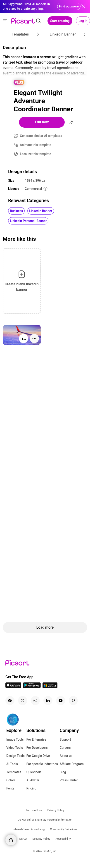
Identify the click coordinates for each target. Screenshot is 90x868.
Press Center (69, 780)
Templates (14, 772)
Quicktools (34, 772)
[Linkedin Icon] (48, 701)
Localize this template (36, 154)
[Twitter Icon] (23, 701)
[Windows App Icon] (50, 687)
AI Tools (12, 764)
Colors (11, 780)
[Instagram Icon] (35, 701)
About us (66, 756)
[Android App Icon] (32, 687)
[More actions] (34, 339)
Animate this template (36, 145)
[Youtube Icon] (61, 701)
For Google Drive (38, 756)
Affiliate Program (72, 764)
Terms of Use (34, 810)
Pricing (31, 788)
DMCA (23, 839)
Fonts (10, 788)
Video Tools (15, 748)
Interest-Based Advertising (29, 829)
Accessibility (63, 839)
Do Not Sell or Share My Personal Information (45, 820)
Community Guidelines (64, 829)
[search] (38, 21)
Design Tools (15, 756)
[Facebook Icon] (10, 701)
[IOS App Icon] (13, 687)
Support (65, 739)
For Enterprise (36, 739)
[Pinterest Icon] (73, 701)
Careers (65, 748)
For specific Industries (42, 764)
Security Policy (41, 839)
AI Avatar (33, 780)
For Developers (37, 748)
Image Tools (15, 739)
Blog (63, 772)
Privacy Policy (56, 810)
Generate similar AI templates (41, 136)
